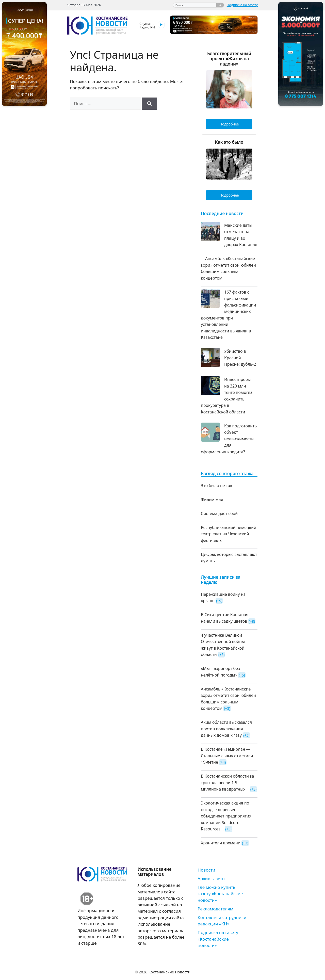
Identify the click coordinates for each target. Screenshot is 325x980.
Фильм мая (212, 500)
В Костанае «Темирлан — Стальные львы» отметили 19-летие (227, 756)
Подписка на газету (242, 5)
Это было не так (217, 486)
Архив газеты (211, 879)
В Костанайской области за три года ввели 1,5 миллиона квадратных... (227, 783)
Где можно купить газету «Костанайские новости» (220, 894)
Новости (206, 870)
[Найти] (220, 5)
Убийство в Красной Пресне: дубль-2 (240, 358)
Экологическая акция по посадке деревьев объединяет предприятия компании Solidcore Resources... (226, 816)
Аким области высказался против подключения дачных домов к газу (226, 729)
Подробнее (229, 124)
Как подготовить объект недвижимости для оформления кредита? (229, 439)
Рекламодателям (215, 909)
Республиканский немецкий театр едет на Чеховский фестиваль (229, 534)
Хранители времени (221, 843)
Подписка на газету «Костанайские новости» (218, 939)
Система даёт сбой (219, 513)
